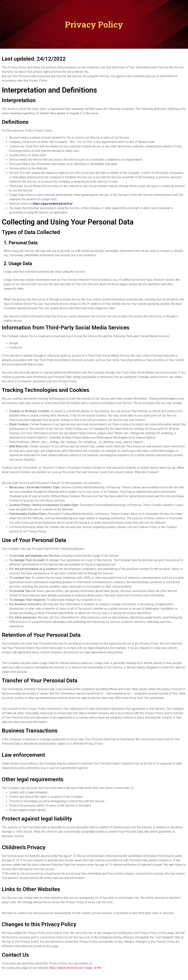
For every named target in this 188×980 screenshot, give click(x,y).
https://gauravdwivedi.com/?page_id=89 (75, 968)
